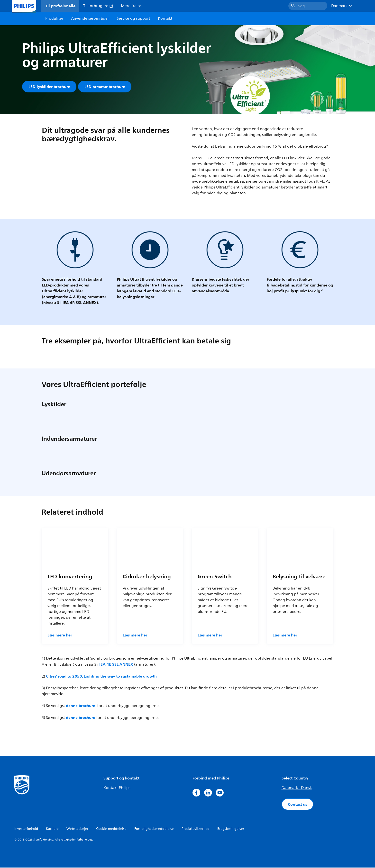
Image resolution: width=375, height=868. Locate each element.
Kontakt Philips (117, 788)
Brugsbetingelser (231, 829)
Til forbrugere (98, 6)
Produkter (54, 18)
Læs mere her (60, 635)
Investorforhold (26, 829)
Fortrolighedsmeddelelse (154, 829)
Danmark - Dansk (297, 788)
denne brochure (81, 706)
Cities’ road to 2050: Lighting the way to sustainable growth (101, 677)
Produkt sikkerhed (196, 829)
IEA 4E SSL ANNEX (116, 665)
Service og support (133, 18)
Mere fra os (131, 6)
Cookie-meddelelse (111, 829)
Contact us (297, 805)
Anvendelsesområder (90, 18)
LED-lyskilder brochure (49, 87)
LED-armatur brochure (105, 87)
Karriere (52, 829)
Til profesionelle (60, 6)
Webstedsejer (77, 829)
